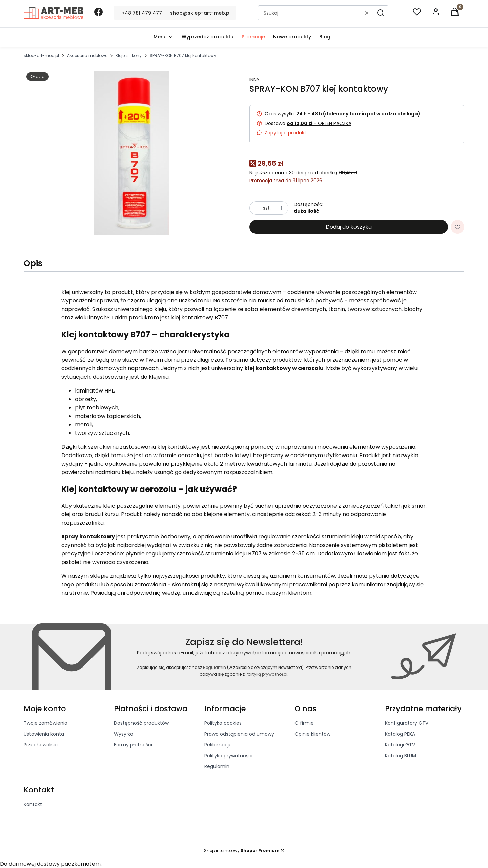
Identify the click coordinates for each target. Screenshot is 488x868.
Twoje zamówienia (46, 723)
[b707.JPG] (131, 153)
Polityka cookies (223, 723)
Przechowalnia (41, 745)
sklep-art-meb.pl (41, 55)
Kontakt (33, 804)
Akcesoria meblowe (87, 55)
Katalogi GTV (400, 745)
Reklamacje (218, 745)
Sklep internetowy (242, 851)
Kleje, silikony (129, 55)
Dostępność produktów (141, 723)
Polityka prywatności (228, 756)
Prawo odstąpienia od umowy (239, 734)
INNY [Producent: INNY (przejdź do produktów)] (255, 80)
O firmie (304, 723)
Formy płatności (133, 745)
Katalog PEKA (400, 734)
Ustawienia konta (44, 734)
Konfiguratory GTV (407, 723)
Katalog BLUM (401, 756)
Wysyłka (124, 734)
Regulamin (215, 667)
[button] (381, 13)
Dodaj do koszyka (349, 227)
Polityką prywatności (267, 674)
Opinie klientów (312, 734)
